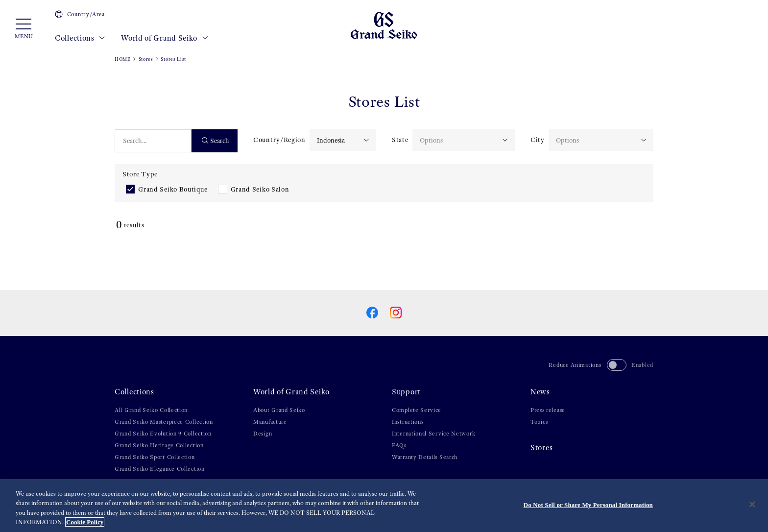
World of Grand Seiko (165, 38)
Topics (539, 422)
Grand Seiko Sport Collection (155, 457)
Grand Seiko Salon (260, 189)
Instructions (408, 422)
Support (406, 392)
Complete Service (417, 410)
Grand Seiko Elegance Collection (160, 469)
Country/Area (80, 14)
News (540, 392)
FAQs (399, 445)
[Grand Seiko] (384, 25)
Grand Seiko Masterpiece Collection (164, 422)
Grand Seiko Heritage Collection (159, 445)
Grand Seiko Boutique (173, 189)
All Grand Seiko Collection (151, 410)
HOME (123, 59)
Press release (548, 410)
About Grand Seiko (279, 410)
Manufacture (270, 422)
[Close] (752, 504)
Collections (80, 38)
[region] (384, 506)
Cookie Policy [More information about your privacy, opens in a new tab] (85, 522)
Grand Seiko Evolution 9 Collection (163, 434)
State (400, 140)
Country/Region (279, 140)
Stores (146, 59)
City (538, 140)
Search (216, 141)
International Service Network (433, 434)
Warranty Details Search (425, 457)
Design (263, 434)
